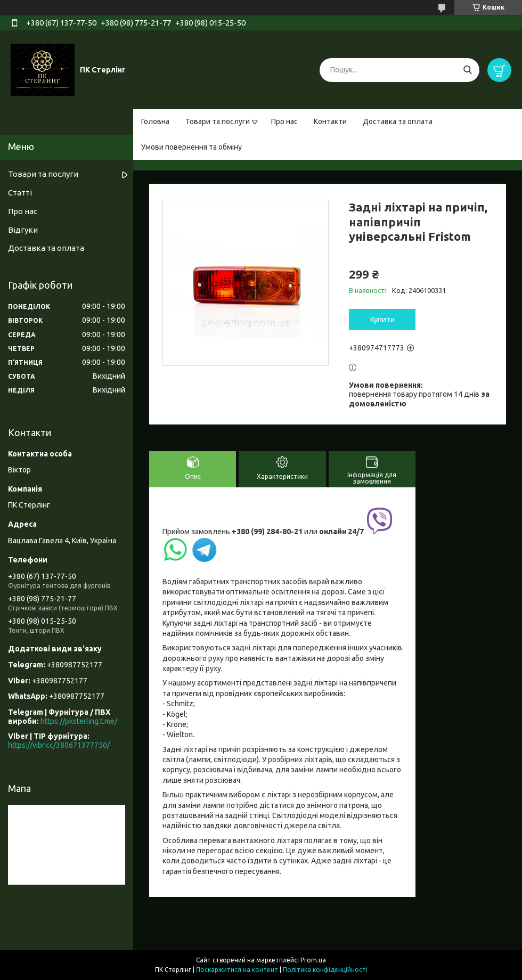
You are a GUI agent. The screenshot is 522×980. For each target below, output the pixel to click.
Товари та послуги (218, 121)
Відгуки (23, 230)
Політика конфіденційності (325, 970)
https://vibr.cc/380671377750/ (59, 745)
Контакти (330, 121)
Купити (382, 320)
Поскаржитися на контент (237, 970)
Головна (155, 121)
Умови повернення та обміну (191, 147)
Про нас (284, 121)
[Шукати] (467, 70)
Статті (20, 193)
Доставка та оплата (398, 121)
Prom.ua (313, 960)
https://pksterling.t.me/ (79, 721)
